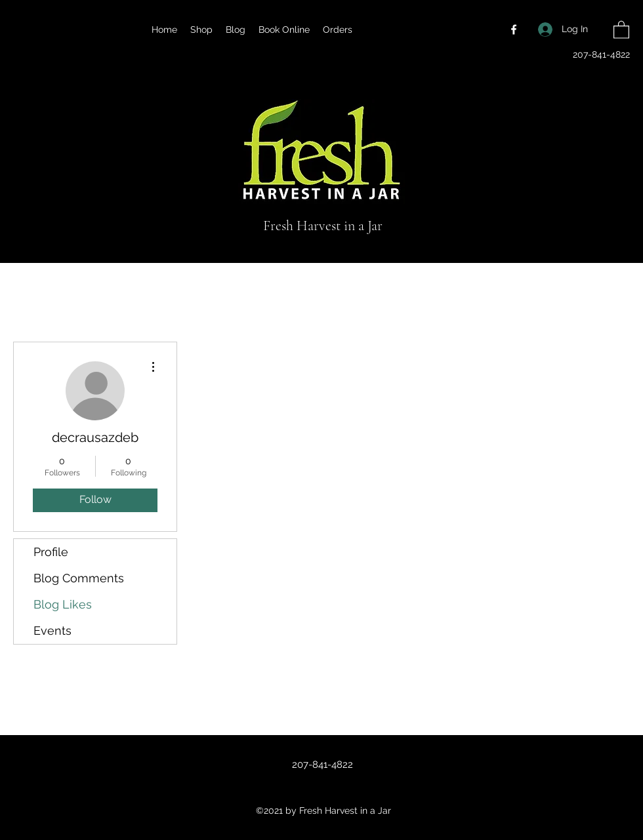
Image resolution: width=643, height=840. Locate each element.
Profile (51, 552)
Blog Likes (63, 604)
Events (52, 630)
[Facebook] (514, 30)
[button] (621, 29)
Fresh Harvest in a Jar (323, 226)
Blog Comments (79, 578)
